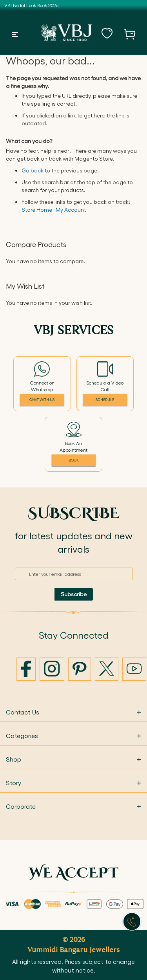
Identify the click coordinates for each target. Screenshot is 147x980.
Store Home (37, 210)
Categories (73, 735)
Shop (73, 759)
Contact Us (73, 712)
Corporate (73, 806)
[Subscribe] (74, 594)
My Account (71, 210)
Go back (33, 170)
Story (73, 783)
